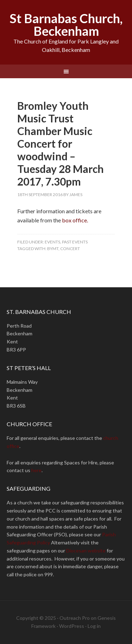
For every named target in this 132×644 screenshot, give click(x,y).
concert (70, 249)
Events (52, 242)
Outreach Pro (75, 618)
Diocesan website (86, 551)
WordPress (72, 626)
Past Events (75, 242)
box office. (75, 220)
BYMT (53, 249)
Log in (94, 626)
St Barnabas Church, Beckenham (66, 25)
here (36, 470)
